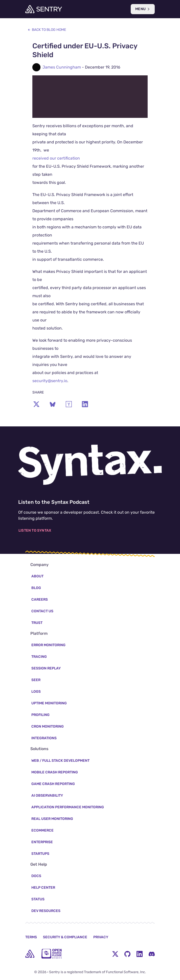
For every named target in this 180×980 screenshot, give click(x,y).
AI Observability (47, 796)
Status (38, 899)
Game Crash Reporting (53, 784)
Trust (37, 623)
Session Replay (46, 668)
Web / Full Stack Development (60, 761)
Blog (36, 588)
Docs (36, 876)
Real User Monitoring (52, 819)
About (37, 576)
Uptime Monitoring (49, 703)
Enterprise (42, 842)
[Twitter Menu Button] (115, 954)
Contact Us (42, 611)
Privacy (101, 937)
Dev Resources (46, 911)
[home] (30, 954)
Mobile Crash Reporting (55, 772)
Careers (40, 600)
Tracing (39, 657)
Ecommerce (42, 830)
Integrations (44, 738)
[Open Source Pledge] (52, 954)
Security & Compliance (65, 937)
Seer (36, 680)
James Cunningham (62, 67)
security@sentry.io (50, 381)
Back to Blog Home (47, 30)
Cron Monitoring (48, 726)
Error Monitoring (48, 645)
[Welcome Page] (44, 9)
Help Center (43, 888)
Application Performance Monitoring (68, 807)
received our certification (56, 158)
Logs (36, 692)
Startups (40, 854)
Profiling (40, 715)
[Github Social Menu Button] (127, 954)
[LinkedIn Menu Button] (140, 954)
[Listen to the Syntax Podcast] (90, 465)
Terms (31, 937)
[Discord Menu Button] (152, 954)
